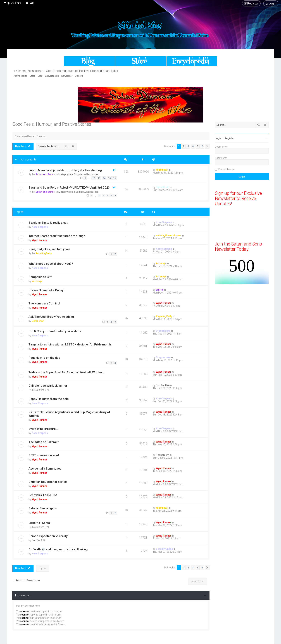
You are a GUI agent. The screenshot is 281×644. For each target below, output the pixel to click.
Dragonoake (163, 331)
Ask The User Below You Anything (51, 317)
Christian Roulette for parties (48, 482)
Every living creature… (43, 429)
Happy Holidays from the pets (49, 399)
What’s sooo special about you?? (51, 264)
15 (109, 178)
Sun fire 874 (42, 390)
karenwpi (161, 263)
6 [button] (202, 146)
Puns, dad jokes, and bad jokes (49, 249)
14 (104, 178)
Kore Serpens (40, 227)
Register (230, 138)
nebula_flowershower (169, 236)
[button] (207, 146)
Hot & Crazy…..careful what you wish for (55, 331)
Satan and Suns (45, 174)
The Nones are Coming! (44, 303)
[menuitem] (30, 3)
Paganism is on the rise (44, 358)
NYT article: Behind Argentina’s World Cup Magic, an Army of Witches (69, 414)
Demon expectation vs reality (48, 536)
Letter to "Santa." (40, 523)
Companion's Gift (40, 277)
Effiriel (160, 290)
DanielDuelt (163, 187)
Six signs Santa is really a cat (48, 223)
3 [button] (188, 146)
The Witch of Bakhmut (44, 442)
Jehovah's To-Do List (43, 495)
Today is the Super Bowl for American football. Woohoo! (66, 372)
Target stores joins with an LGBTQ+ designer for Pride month (70, 344)
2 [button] (184, 146)
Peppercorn (163, 455)
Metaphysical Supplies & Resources (78, 174)
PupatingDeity (44, 253)
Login (218, 138)
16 (115, 178)
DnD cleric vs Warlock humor (48, 386)
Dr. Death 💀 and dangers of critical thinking (58, 549)
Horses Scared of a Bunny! (46, 290)
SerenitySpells (164, 549)
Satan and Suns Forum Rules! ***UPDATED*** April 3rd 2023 (69, 188)
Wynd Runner (39, 240)
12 (94, 178)
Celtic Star (38, 321)
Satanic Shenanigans (43, 508)
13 (99, 178)
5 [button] (198, 146)
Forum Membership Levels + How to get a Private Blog (65, 170)
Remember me (227, 169)
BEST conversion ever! (44, 455)
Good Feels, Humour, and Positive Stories (52, 124)
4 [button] (193, 146)
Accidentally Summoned (45, 468)
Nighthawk (162, 170)
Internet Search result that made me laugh (57, 236)
